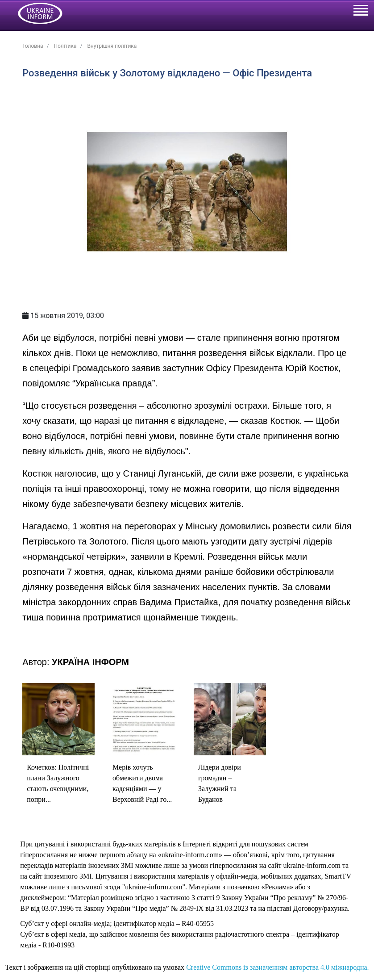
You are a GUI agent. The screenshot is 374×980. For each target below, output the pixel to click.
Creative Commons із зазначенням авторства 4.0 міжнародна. (277, 967)
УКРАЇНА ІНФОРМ (90, 662)
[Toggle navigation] (360, 12)
